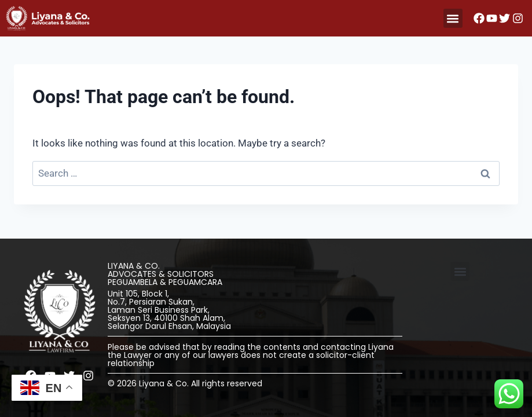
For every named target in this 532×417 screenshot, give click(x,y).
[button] (453, 18)
